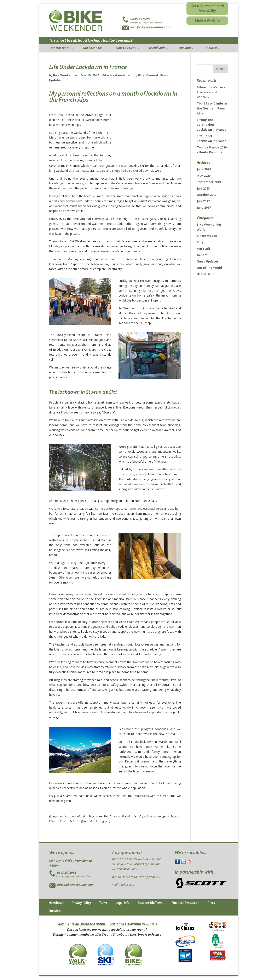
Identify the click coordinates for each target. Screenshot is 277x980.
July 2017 (203, 201)
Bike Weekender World (119, 75)
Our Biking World (209, 268)
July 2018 (203, 188)
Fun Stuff (203, 249)
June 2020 (204, 169)
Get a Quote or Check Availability (207, 9)
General (152, 75)
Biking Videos (207, 236)
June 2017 (204, 207)
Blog (141, 75)
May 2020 (204, 176)
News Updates (208, 261)
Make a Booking (207, 21)
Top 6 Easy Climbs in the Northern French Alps (212, 108)
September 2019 (209, 182)
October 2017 (207, 195)
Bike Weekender (65, 75)
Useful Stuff (206, 274)
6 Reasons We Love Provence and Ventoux (211, 92)
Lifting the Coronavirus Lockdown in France (212, 125)
